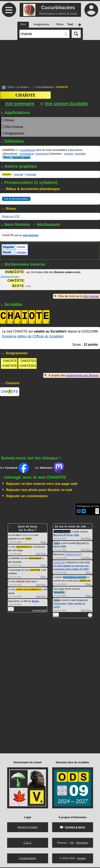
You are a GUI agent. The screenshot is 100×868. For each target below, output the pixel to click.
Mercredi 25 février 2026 (66, 536)
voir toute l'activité (40, 610)
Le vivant (22, 87)
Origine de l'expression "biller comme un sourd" (71, 604)
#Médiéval (27, 536)
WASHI (20, 581)
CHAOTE (10, 392)
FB (71, 843)
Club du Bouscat (62, 532)
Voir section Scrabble (64, 103)
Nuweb (81, 859)
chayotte (80, 154)
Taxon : (17, 157)
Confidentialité (27, 859)
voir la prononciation (16, 199)
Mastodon (82, 843)
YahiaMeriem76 (73, 555)
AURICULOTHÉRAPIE (29, 589)
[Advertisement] (50, 60)
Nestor (35, 601)
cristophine (42, 154)
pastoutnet (59, 563)
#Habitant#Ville (10, 277)
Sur (14, 468)
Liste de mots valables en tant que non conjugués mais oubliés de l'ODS (72, 567)
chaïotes (22, 252)
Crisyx (57, 544)
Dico (11, 87)
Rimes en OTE (11, 216)
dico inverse (91, 296)
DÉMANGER (35, 559)
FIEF (28, 539)
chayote (69, 154)
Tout (38, 554)
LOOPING (35, 570)
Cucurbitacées (44, 87)
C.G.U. (28, 843)
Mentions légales (28, 828)
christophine (27, 154)
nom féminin (30, 235)
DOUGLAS (85, 581)
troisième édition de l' (33, 336)
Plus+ (44, 543)
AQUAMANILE (24, 547)
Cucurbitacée (28, 150)
